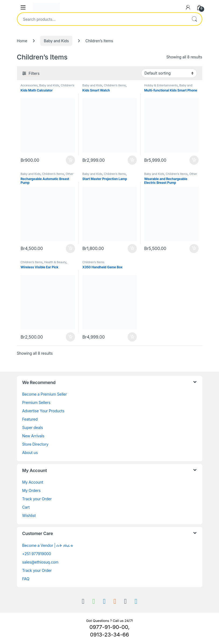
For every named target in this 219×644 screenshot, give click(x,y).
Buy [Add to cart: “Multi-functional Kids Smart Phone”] (194, 160)
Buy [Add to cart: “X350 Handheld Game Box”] (132, 337)
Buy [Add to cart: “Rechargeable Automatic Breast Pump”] (70, 249)
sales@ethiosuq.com (40, 562)
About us (30, 453)
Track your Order (37, 499)
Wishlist (29, 515)
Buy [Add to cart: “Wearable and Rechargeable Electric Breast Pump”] (194, 249)
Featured (30, 419)
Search (194, 19)
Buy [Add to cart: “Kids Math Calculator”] (70, 160)
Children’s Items (115, 85)
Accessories (29, 85)
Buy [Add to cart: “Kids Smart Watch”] (132, 160)
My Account (33, 482)
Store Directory (35, 444)
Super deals (33, 427)
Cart (26, 507)
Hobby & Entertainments (161, 85)
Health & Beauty (55, 262)
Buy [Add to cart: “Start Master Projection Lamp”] (132, 249)
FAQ (26, 579)
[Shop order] (169, 73)
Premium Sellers (36, 402)
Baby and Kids (56, 41)
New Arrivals (33, 436)
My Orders (31, 490)
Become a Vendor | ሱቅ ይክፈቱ (48, 545)
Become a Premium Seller (45, 394)
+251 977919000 (37, 554)
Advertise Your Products (43, 411)
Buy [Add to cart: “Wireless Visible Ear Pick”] (70, 337)
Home (22, 41)
